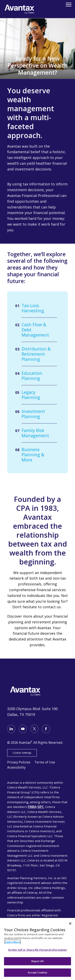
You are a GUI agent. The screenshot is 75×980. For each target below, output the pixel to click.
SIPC (41, 807)
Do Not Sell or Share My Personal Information (38, 950)
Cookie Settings (22, 753)
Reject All (37, 961)
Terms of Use (45, 762)
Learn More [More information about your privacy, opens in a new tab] (13, 942)
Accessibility (16, 767)
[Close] (70, 924)
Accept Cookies (38, 972)
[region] (37, 949)
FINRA (32, 807)
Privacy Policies (19, 762)
